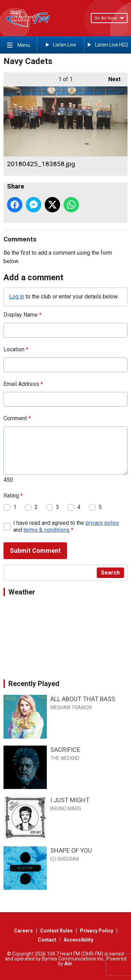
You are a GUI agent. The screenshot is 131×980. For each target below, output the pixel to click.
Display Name (23, 315)
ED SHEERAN (65, 859)
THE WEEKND (65, 758)
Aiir (68, 964)
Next (111, 77)
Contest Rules (56, 931)
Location (16, 349)
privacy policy (102, 523)
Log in (17, 297)
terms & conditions (46, 530)
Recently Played (34, 684)
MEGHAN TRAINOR (71, 707)
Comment (17, 418)
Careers (23, 931)
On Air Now (109, 18)
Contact (47, 940)
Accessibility (78, 940)
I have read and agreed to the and (66, 527)
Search (110, 573)
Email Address (23, 384)
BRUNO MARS (66, 809)
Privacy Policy (97, 931)
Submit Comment (35, 551)
